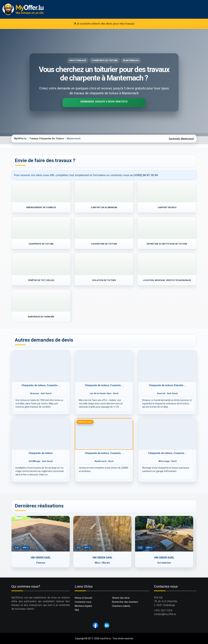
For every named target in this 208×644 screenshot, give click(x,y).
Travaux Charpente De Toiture (47, 139)
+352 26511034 (163, 610)
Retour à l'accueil (83, 598)
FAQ (77, 610)
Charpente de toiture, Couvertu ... (41, 385)
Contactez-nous (83, 602)
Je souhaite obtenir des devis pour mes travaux (104, 24)
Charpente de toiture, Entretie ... (167, 385)
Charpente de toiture (41, 453)
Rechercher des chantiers (125, 602)
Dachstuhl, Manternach (181, 139)
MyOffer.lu (20, 139)
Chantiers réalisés (121, 606)
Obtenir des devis (121, 598)
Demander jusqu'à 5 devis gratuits (104, 102)
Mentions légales (83, 606)
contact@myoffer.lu (165, 614)
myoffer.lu (105, 638)
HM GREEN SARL (41, 558)
